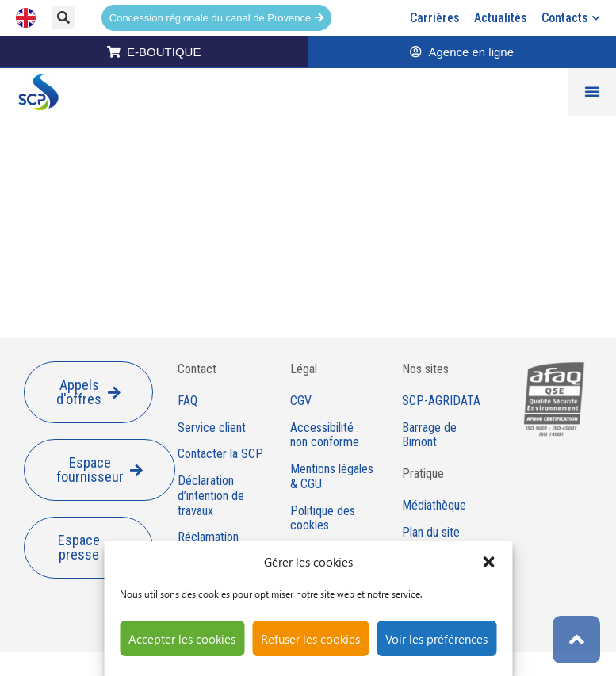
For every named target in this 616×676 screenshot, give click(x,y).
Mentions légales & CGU (332, 477)
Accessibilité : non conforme (325, 435)
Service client (212, 428)
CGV (301, 401)
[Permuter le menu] (592, 92)
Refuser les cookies (310, 639)
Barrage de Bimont (429, 435)
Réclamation (208, 537)
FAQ (187, 401)
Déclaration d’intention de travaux (211, 496)
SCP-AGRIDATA (441, 401)
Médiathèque (434, 506)
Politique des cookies (323, 519)
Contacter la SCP (220, 454)
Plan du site (431, 533)
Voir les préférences (436, 639)
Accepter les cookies (182, 639)
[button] (488, 562)
